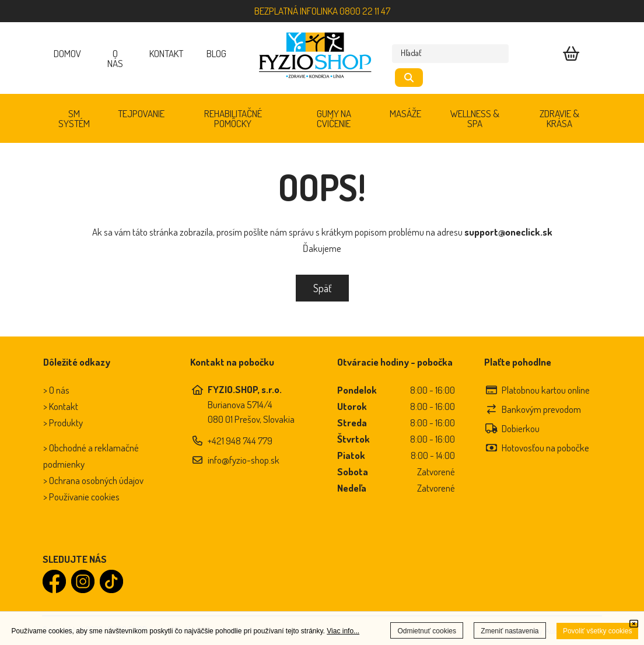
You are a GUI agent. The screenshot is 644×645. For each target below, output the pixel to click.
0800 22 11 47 (365, 11)
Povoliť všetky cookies (598, 631)
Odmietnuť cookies (427, 631)
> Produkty (63, 423)
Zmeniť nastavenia (510, 631)
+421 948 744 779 (240, 441)
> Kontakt (61, 406)
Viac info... (343, 631)
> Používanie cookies (81, 497)
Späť (322, 288)
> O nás (56, 390)
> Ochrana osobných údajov (93, 480)
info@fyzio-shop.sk (244, 460)
